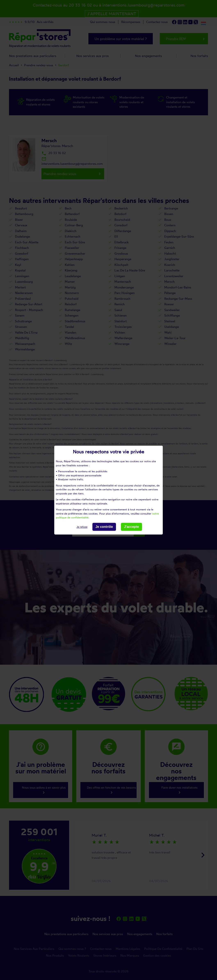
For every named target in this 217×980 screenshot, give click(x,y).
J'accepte (131, 527)
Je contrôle (104, 527)
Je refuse (82, 527)
